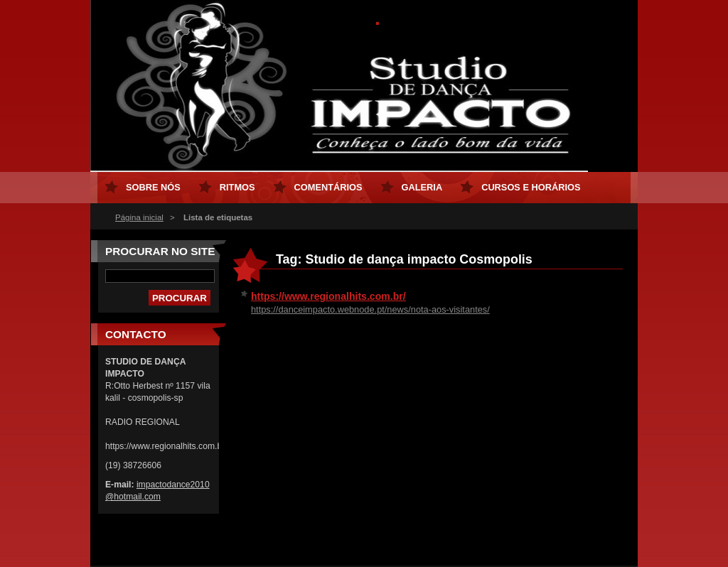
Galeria (422, 187)
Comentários (328, 187)
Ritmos (237, 187)
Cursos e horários (531, 187)
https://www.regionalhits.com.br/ (328, 296)
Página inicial (139, 217)
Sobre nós (153, 187)
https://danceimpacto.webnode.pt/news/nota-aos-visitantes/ (370, 309)
